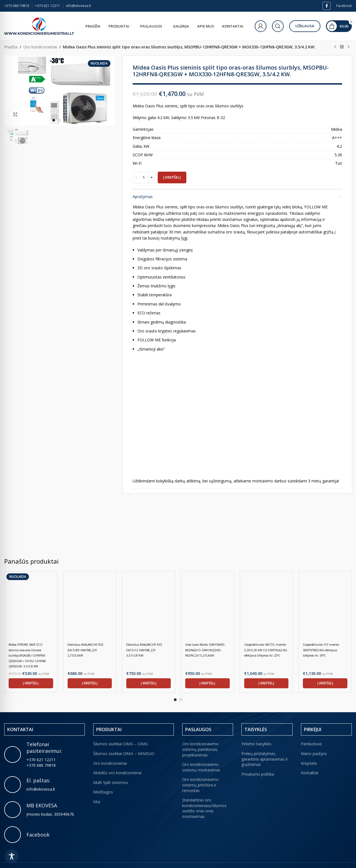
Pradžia (11, 47)
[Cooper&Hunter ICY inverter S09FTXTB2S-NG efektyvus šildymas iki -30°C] (325, 605)
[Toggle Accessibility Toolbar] (12, 856)
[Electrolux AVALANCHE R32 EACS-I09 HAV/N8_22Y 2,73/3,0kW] (90, 605)
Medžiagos (103, 780)
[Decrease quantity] (136, 177)
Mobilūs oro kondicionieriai (117, 760)
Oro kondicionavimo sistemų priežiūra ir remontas (200, 773)
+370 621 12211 (48, 6)
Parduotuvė (311, 732)
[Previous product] (335, 47)
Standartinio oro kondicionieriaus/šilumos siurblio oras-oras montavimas (204, 796)
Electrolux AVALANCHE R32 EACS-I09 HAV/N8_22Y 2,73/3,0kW (86, 650)
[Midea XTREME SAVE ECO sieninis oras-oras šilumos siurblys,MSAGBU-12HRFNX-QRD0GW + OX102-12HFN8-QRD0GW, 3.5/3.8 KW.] (31, 605)
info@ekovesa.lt (78, 6)
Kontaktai (310, 760)
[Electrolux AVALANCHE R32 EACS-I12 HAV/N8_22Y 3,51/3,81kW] (149, 605)
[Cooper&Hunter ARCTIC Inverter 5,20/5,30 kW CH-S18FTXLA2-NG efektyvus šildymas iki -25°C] (266, 605)
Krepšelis (309, 751)
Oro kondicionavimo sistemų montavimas (201, 755)
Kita (97, 789)
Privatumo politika (258, 762)
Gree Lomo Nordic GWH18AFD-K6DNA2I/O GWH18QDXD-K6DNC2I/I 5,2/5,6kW (205, 650)
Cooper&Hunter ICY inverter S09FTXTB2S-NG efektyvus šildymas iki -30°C (321, 650)
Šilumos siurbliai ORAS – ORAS (121, 732)
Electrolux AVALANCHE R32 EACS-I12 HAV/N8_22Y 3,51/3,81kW (144, 650)
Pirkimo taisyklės (256, 732)
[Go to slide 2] (181, 687)
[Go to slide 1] (175, 687)
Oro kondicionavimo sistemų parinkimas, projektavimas (200, 737)
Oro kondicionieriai (40, 47)
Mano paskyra (314, 741)
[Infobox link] (44, 772)
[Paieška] (278, 26)
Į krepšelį (172, 177)
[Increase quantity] (151, 177)
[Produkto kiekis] (144, 177)
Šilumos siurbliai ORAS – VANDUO (124, 741)
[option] (54, 120)
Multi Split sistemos (111, 770)
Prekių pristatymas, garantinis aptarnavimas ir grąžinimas (265, 747)
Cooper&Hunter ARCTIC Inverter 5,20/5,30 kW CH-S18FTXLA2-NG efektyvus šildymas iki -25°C (266, 650)
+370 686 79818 (17, 6)
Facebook (344, 6)
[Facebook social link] (327, 6)
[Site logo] (39, 26)
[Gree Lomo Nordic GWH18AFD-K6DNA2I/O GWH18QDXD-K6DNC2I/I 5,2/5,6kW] (207, 605)
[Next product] (348, 47)
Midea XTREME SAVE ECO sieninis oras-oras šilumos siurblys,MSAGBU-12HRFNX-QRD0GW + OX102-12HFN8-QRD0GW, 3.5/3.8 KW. (28, 655)
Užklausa (305, 26)
